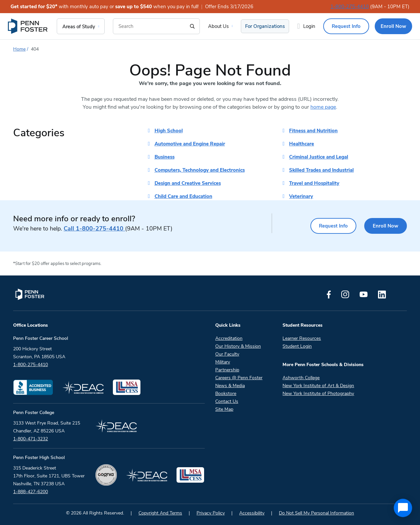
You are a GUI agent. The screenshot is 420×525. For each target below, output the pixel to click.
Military (223, 362)
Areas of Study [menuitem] (79, 27)
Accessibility (252, 513)
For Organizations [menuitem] (265, 26)
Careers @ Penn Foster (239, 378)
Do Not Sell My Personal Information (316, 513)
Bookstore (226, 394)
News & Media (230, 386)
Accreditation (229, 338)
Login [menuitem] (309, 26)
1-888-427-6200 (31, 492)
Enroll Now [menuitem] (393, 26)
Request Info (333, 226)
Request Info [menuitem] (346, 26)
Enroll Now (386, 226)
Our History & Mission (238, 346)
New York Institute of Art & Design (318, 386)
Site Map (224, 409)
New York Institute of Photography (318, 394)
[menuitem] (28, 26)
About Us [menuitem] (218, 26)
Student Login (297, 346)
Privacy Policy (211, 513)
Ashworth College (301, 378)
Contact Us (227, 401)
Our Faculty (227, 354)
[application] (403, 508)
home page (323, 107)
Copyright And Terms (160, 513)
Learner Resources (302, 338)
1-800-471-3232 (31, 439)
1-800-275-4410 (350, 7)
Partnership (227, 370)
